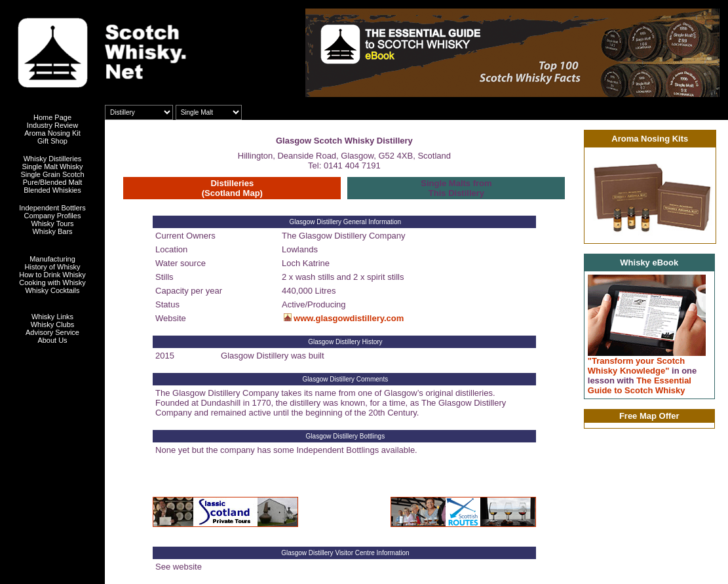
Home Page (52, 117)
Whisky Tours (52, 224)
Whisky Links (52, 317)
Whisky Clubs (53, 324)
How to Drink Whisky (52, 275)
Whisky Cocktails (52, 290)
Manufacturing (52, 259)
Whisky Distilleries (53, 159)
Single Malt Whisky (53, 166)
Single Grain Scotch (52, 174)
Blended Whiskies (52, 190)
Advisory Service (52, 332)
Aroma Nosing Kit (52, 133)
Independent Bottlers (52, 208)
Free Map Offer (649, 416)
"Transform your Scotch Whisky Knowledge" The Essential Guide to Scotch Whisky (642, 376)
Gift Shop (52, 141)
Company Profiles (53, 216)
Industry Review (52, 125)
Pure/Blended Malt (53, 182)
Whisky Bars (52, 231)
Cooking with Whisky (52, 282)
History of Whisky (53, 267)
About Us (52, 340)
